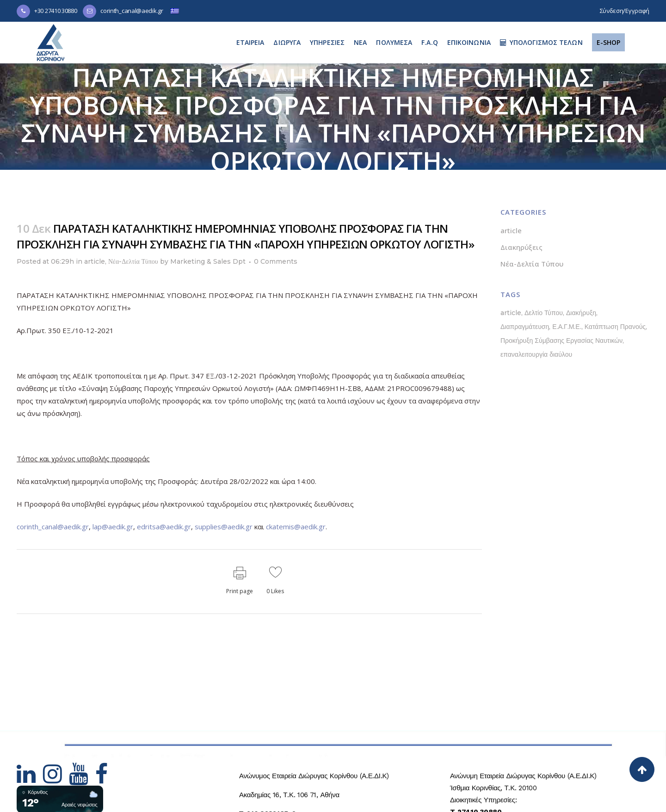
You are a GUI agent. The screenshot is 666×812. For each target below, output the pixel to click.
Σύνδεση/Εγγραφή (625, 11)
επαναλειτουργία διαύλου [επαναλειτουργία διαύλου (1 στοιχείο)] (536, 354)
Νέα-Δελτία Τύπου (133, 261)
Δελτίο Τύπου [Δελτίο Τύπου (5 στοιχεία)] (544, 313)
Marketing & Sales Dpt (208, 261)
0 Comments (276, 261)
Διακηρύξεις (521, 247)
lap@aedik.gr (113, 527)
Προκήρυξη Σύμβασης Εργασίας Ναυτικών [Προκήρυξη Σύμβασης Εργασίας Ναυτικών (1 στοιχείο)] (561, 341)
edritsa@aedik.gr (164, 527)
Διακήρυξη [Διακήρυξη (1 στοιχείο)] (581, 313)
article (95, 261)
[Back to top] (642, 769)
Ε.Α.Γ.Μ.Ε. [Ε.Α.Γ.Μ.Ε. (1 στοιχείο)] (567, 327)
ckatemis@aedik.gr (296, 527)
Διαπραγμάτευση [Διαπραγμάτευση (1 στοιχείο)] (525, 327)
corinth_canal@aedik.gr (132, 11)
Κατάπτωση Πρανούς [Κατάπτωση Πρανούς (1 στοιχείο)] (615, 327)
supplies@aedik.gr (224, 527)
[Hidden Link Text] (30, 780)
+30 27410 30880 (56, 11)
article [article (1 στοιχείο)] (511, 313)
